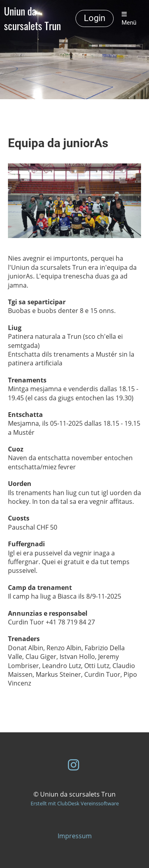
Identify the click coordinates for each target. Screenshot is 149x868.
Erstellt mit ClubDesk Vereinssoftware (75, 803)
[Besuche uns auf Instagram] (74, 765)
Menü (129, 19)
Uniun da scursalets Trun (32, 19)
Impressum (75, 836)
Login (95, 18)
